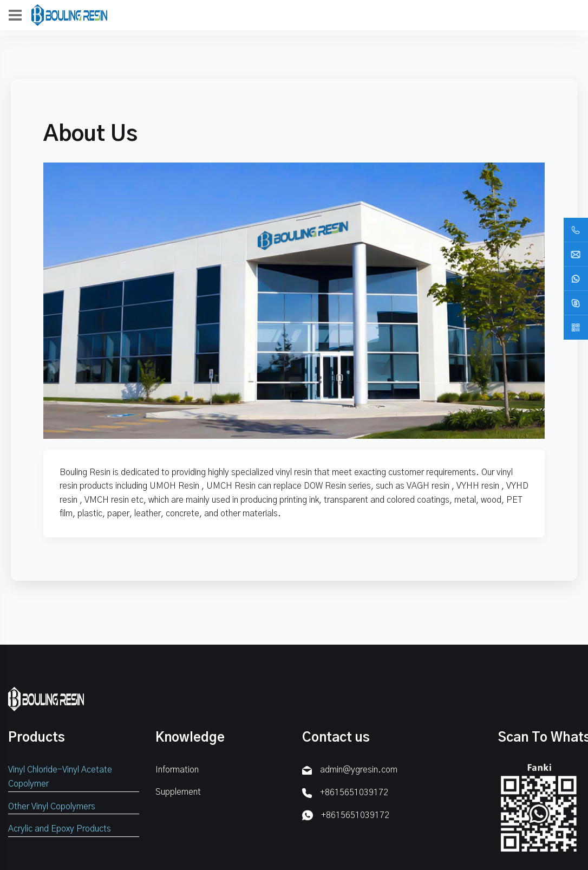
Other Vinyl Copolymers (52, 807)
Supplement (178, 792)
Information (177, 770)
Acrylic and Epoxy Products (60, 829)
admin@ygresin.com (359, 770)
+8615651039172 (354, 793)
